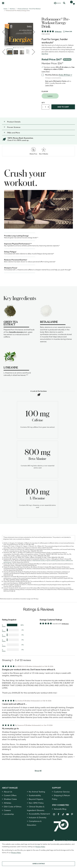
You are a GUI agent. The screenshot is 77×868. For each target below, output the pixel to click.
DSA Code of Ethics (13, 807)
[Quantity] (45, 107)
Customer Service (62, 792)
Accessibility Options (65, 841)
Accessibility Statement (39, 814)
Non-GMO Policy (36, 803)
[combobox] (65, 75)
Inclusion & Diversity (38, 817)
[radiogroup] (58, 96)
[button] (38, 122)
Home (5, 9)
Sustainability (35, 795)
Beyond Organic (36, 799)
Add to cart (63, 107)
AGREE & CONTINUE (39, 864)
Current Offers (10, 795)
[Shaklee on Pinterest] (72, 814)
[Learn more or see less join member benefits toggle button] (46, 72)
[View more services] (68, 31)
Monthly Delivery (50, 75)
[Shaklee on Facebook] (59, 814)
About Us (8, 792)
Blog (60, 809)
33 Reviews (58, 32)
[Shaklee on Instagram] (54, 814)
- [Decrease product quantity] (43, 107)
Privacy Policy (40, 847)
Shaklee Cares (10, 799)
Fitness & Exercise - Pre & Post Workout (29, 9)
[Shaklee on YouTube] (68, 814)
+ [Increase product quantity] (48, 107)
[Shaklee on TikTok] (63, 813)
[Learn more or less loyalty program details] (49, 85)
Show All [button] (38, 771)
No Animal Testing (37, 792)
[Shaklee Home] (12, 3)
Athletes (8, 803)
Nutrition (12, 9)
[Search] (64, 3)
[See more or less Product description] (45, 54)
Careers (7, 810)
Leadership (9, 814)
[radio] (50, 96)
